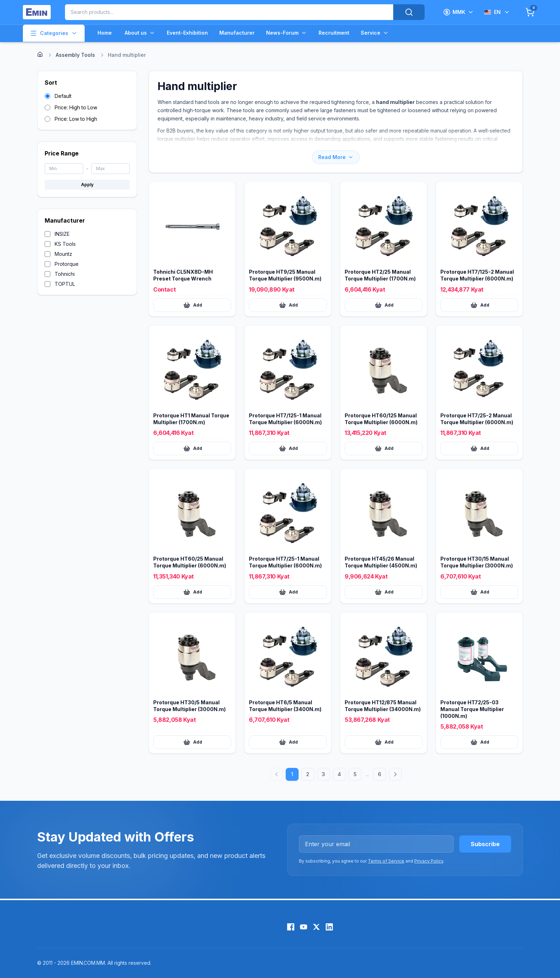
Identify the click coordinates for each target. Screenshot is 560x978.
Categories (54, 33)
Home (105, 33)
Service (375, 33)
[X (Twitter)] (316, 927)
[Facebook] (291, 927)
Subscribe (485, 844)
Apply (87, 185)
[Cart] (530, 12)
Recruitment (334, 33)
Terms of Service (386, 861)
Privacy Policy (429, 861)
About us (140, 33)
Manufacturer (237, 33)
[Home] (40, 54)
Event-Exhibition (187, 33)
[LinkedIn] (329, 927)
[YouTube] (304, 927)
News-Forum (287, 33)
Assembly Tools (75, 55)
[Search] (409, 12)
